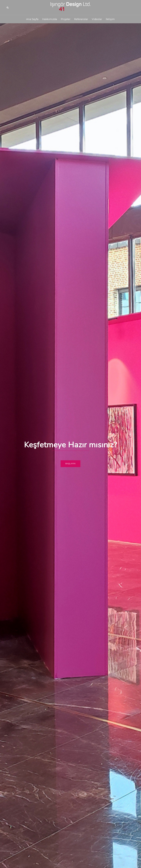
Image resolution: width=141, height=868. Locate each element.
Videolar (97, 19)
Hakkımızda (50, 19)
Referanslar (81, 19)
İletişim (110, 19)
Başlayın (70, 464)
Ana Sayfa (32, 19)
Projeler (66, 19)
